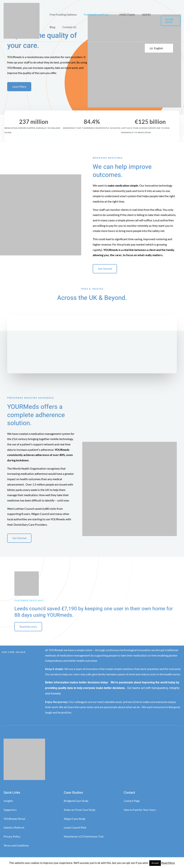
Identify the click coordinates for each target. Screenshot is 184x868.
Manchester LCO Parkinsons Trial (84, 839)
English (156, 48)
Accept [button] (155, 863)
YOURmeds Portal (15, 821)
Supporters (11, 812)
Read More (168, 863)
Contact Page (132, 804)
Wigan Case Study (75, 821)
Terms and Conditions (17, 848)
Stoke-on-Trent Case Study (80, 812)
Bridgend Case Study (77, 804)
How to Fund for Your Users (141, 812)
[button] (170, 21)
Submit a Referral (14, 830)
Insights (9, 804)
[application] (108, 15)
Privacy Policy (12, 839)
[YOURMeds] (22, 20)
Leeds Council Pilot (76, 830)
